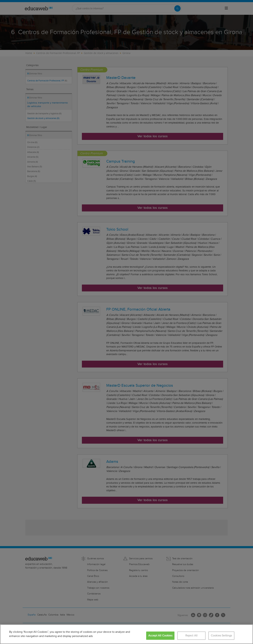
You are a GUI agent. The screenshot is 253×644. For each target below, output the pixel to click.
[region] (126, 634)
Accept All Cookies (160, 636)
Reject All (192, 636)
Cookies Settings (221, 636)
